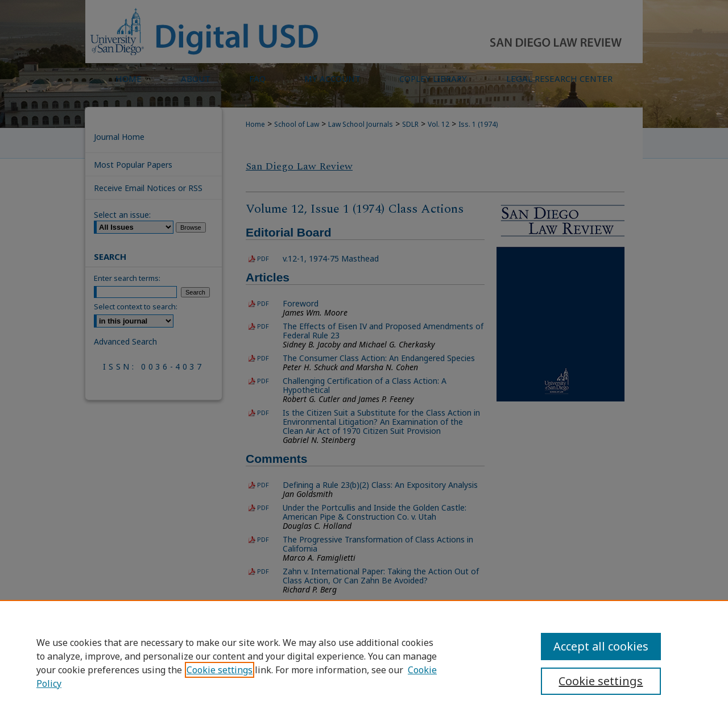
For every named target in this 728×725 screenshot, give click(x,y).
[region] (364, 662)
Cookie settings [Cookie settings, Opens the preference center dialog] (601, 681)
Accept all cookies (601, 646)
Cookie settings (220, 670)
